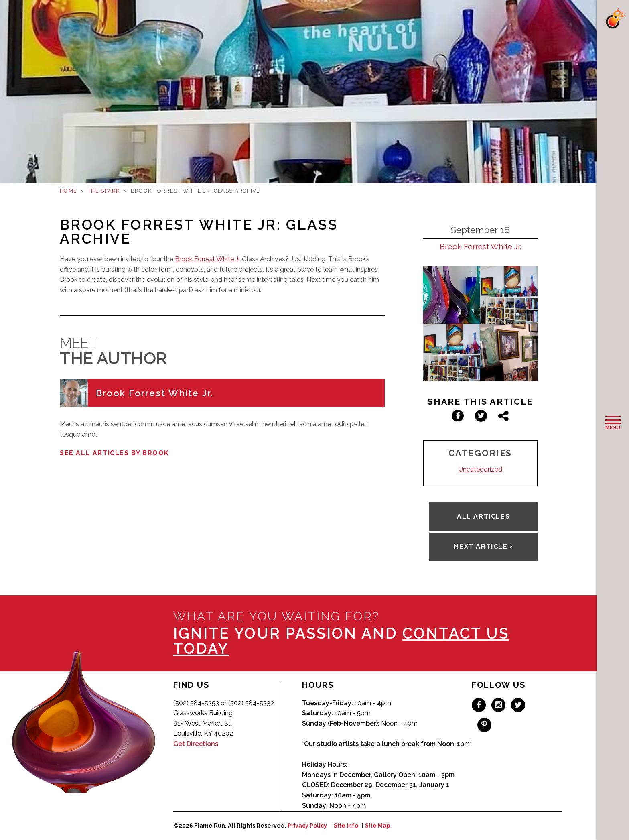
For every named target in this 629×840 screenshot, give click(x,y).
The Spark (104, 191)
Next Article (483, 546)
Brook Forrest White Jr (208, 259)
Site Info (346, 826)
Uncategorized (480, 469)
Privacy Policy (307, 826)
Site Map (377, 826)
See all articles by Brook (115, 453)
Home (68, 191)
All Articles (483, 516)
